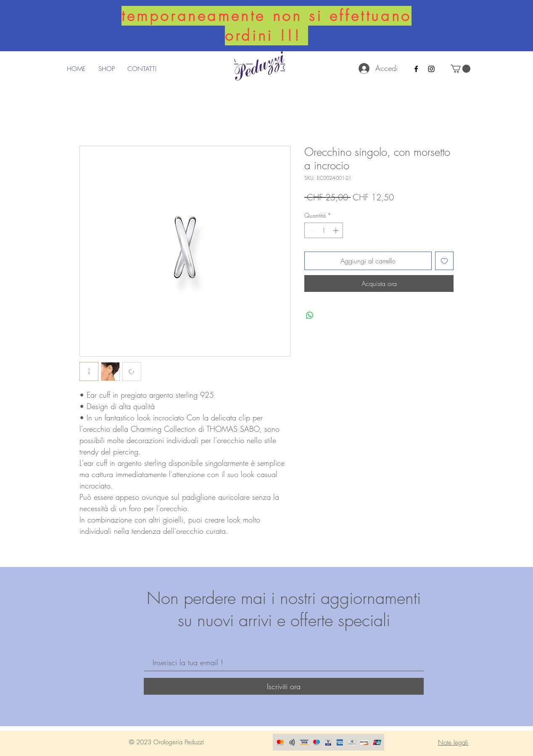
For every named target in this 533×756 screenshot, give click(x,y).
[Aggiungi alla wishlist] (444, 261)
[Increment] (336, 230)
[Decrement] (311, 230)
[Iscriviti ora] (284, 686)
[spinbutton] (324, 230)
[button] (460, 69)
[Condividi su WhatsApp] (310, 315)
